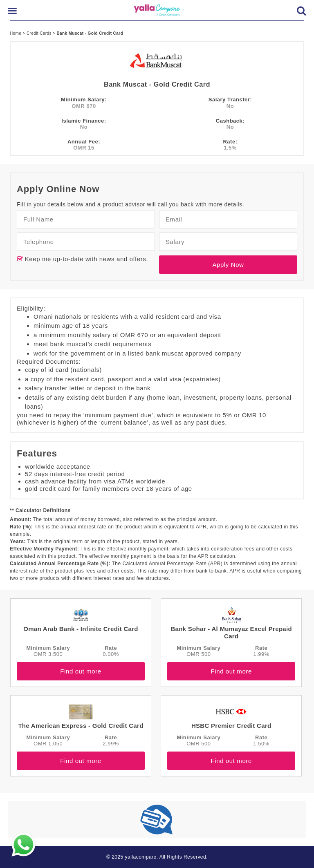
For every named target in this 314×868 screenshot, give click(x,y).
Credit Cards (40, 33)
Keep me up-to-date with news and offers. (85, 259)
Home (16, 33)
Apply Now (228, 265)
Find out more (81, 671)
